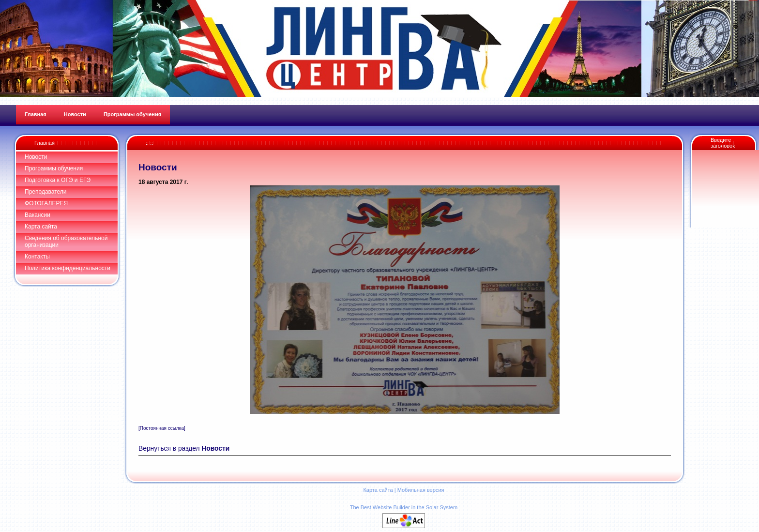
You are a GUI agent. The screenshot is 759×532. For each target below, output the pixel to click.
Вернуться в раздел (184, 448)
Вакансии (38, 215)
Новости (36, 157)
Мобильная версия (421, 490)
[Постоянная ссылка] (162, 428)
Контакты (37, 257)
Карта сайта (41, 227)
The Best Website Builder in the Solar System (404, 507)
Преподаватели (46, 192)
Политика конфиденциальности (68, 268)
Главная (45, 143)
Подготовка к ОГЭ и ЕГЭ (58, 180)
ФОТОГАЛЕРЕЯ (46, 203)
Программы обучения (54, 168)
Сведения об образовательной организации (66, 242)
